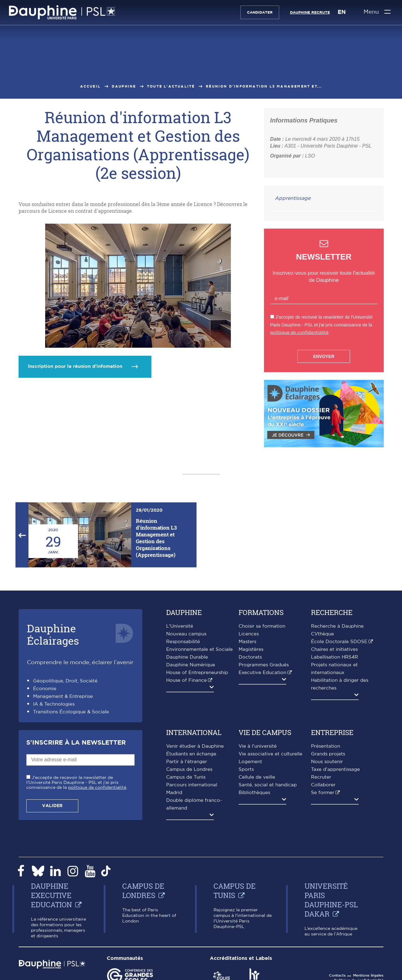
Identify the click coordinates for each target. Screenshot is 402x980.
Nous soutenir (327, 762)
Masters (247, 642)
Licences (249, 634)
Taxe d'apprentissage (335, 769)
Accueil (90, 86)
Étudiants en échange (191, 754)
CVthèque (322, 634)
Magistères (251, 649)
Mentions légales (368, 975)
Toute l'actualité (171, 86)
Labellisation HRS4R (335, 657)
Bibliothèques (254, 793)
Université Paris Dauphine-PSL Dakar (331, 900)
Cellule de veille (257, 777)
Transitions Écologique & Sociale (71, 712)
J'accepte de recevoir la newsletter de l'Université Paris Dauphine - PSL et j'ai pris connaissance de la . (77, 783)
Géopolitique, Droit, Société (65, 681)
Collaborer (323, 785)
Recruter (321, 777)
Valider (52, 806)
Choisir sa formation (262, 626)
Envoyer (324, 356)
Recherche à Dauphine (337, 626)
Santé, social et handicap (268, 785)
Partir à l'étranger (187, 762)
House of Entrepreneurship (197, 673)
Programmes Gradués (264, 665)
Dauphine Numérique (191, 665)
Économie (45, 689)
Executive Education (262, 673)
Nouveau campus (186, 634)
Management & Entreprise (63, 696)
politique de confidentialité (299, 332)
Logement (250, 762)
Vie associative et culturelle (270, 754)
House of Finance (186, 680)
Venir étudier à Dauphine (195, 746)
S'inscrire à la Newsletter (76, 743)
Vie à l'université (258, 746)
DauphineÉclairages (53, 634)
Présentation (326, 746)
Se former (323, 793)
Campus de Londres (189, 769)
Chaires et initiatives (334, 649)
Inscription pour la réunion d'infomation (75, 366)
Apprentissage (293, 198)
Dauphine (124, 86)
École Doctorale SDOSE (339, 642)
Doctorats (250, 657)
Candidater (259, 12)
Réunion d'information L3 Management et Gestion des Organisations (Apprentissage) (156, 538)
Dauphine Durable (187, 657)
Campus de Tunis (186, 777)
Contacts (337, 975)
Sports (246, 769)
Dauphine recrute (310, 12)
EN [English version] (341, 12)
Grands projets (328, 754)
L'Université (180, 626)
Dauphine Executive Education (52, 895)
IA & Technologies (54, 704)
